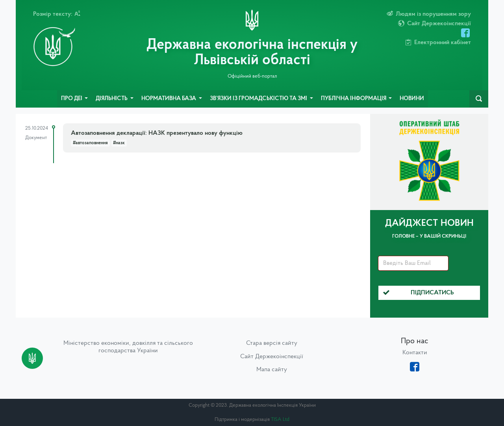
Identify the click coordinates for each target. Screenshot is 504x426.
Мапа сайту (272, 370)
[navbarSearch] (479, 99)
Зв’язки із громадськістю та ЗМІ (259, 99)
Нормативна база (169, 99)
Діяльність (112, 99)
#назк (119, 143)
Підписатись (419, 293)
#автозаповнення (90, 143)
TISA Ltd (280, 419)
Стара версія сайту (272, 343)
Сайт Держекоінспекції (272, 357)
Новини (412, 99)
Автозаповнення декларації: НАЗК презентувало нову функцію (157, 133)
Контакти (415, 353)
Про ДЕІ (72, 99)
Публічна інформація (354, 99)
